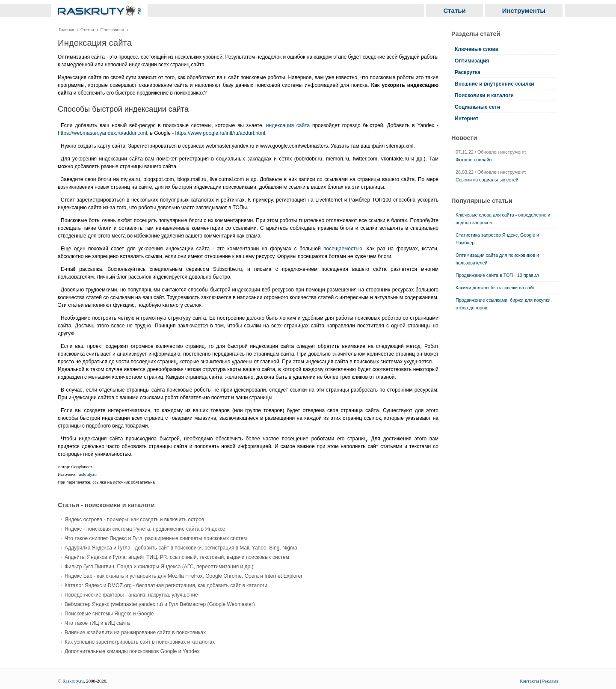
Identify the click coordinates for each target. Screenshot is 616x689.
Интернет (466, 119)
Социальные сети (477, 107)
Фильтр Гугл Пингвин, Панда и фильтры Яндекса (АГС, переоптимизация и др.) (159, 567)
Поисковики (113, 30)
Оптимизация (472, 61)
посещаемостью (343, 249)
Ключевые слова (476, 49)
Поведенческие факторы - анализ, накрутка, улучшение (131, 595)
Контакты (529, 681)
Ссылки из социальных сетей (487, 180)
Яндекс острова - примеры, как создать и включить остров (134, 520)
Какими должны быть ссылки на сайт (495, 288)
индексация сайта (288, 125)
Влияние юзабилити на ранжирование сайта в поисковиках (135, 633)
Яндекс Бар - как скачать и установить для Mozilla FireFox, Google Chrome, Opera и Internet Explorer (184, 576)
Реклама (550, 681)
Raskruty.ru (73, 681)
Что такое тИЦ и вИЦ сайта (97, 623)
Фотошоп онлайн (474, 160)
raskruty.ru (87, 474)
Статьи (454, 10)
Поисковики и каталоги (484, 95)
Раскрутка (468, 72)
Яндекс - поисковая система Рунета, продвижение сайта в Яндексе (145, 529)
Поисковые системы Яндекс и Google (109, 614)
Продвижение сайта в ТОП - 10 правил (497, 275)
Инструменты (524, 10)
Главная (66, 30)
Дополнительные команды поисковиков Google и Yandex (132, 651)
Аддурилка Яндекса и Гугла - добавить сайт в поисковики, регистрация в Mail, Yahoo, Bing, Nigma (181, 548)
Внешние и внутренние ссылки (495, 84)
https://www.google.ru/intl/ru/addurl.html (220, 133)
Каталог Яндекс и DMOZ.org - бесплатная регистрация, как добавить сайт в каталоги (166, 585)
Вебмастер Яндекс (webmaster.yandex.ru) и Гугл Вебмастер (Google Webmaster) (160, 604)
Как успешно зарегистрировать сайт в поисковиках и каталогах (140, 642)
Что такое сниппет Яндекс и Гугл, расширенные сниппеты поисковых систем (156, 538)
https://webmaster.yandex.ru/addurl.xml (102, 133)
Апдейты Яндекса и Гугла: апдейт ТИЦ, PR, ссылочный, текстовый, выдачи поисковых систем (177, 557)
